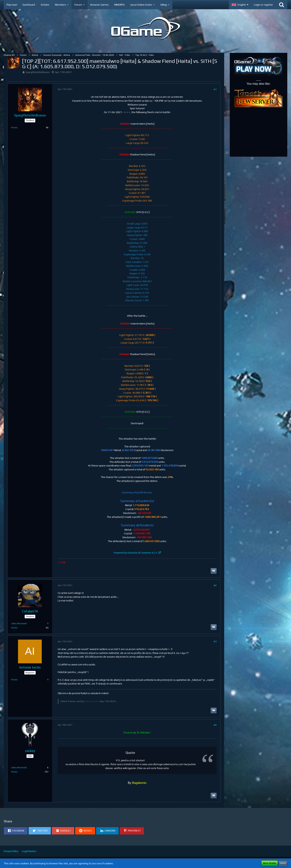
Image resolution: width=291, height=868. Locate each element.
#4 (215, 725)
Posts (14, 128)
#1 (215, 89)
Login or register (263, 5)
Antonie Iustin (92, 701)
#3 (215, 641)
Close (283, 863)
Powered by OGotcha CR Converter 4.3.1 (136, 553)
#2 (215, 585)
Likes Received (19, 623)
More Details (270, 863)
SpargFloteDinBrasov (38, 72)
